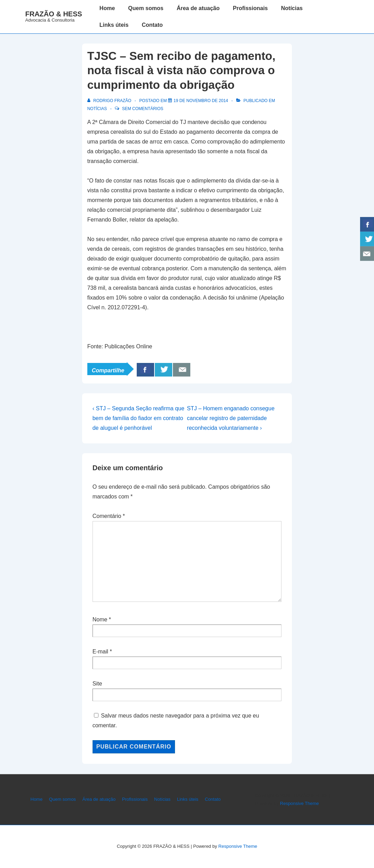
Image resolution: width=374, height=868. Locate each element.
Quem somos (146, 8)
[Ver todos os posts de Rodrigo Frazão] (110, 101)
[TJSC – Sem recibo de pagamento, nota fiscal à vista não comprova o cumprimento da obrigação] (201, 101)
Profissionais (250, 8)
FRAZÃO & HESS (54, 14)
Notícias (292, 8)
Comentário (109, 516)
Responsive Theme (300, 803)
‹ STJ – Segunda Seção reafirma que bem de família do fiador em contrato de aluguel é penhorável (138, 418)
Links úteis (114, 25)
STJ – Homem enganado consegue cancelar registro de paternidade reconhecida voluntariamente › (231, 418)
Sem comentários (143, 109)
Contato (152, 25)
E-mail (100, 652)
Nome (100, 619)
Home (107, 8)
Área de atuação (198, 8)
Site (97, 684)
